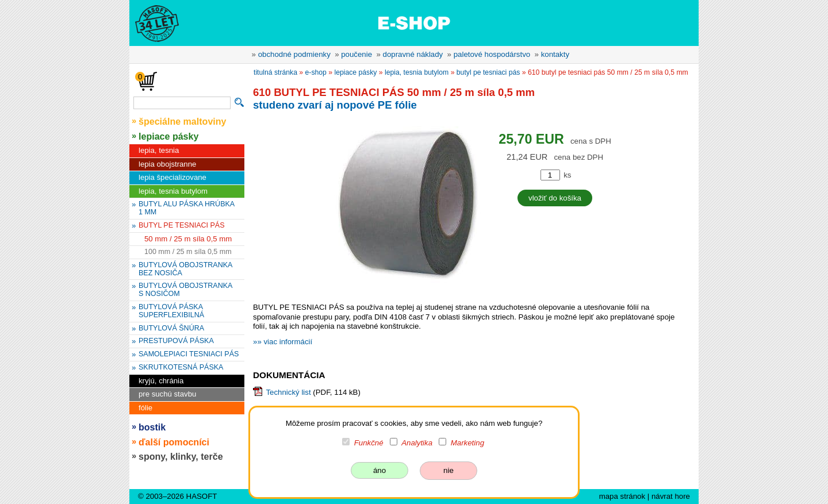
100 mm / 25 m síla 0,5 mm (188, 252)
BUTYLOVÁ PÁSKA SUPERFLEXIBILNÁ (171, 311)
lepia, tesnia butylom (173, 191)
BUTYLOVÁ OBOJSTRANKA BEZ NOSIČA (185, 269)
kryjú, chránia (161, 381)
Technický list (288, 392)
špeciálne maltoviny (183, 121)
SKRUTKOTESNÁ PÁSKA (181, 367)
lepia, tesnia (159, 150)
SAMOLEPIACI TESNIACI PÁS (189, 354)
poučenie (356, 54)
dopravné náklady (413, 54)
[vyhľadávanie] (182, 103)
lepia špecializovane (172, 177)
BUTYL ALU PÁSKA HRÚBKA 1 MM (187, 208)
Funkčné (369, 443)
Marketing (467, 443)
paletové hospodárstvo (492, 54)
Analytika (417, 443)
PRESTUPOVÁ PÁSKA (176, 341)
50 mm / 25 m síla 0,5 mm (188, 239)
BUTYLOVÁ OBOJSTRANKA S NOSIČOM (185, 290)
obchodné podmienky (294, 54)
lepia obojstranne (167, 164)
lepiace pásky (168, 136)
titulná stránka (275, 72)
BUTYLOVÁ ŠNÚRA (171, 328)
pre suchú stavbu (167, 394)
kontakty (555, 54)
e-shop (316, 72)
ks (567, 175)
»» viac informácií (283, 342)
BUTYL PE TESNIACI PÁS (182, 225)
